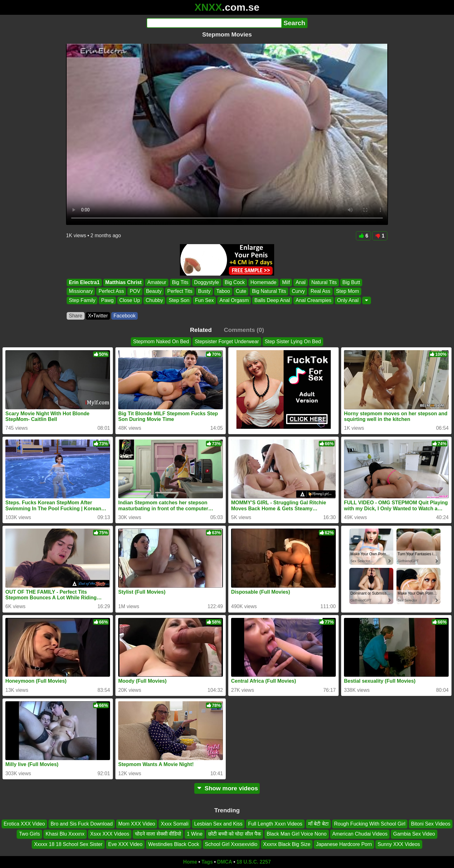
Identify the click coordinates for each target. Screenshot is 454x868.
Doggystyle (206, 282)
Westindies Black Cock (174, 844)
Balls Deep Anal (272, 300)
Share (76, 316)
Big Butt (351, 282)
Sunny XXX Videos (399, 844)
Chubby (154, 300)
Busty (204, 291)
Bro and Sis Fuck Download (82, 824)
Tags (207, 862)
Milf (286, 282)
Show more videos (227, 788)
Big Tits (180, 282)
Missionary (81, 291)
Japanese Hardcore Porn (344, 844)
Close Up (130, 300)
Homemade (264, 282)
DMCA (224, 862)
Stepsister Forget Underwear (227, 342)
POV (135, 291)
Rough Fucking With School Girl (370, 824)
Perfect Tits (180, 291)
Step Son (179, 300)
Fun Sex (204, 300)
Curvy (298, 291)
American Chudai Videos (360, 834)
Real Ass (321, 291)
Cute (241, 291)
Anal (301, 282)
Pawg (107, 300)
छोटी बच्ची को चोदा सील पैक (235, 834)
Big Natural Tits (269, 291)
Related (201, 330)
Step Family (82, 300)
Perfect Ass (111, 291)
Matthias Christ (124, 282)
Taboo (223, 291)
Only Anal (348, 300)
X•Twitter (98, 316)
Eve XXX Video (125, 844)
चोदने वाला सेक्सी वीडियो (158, 834)
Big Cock (235, 282)
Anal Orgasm (234, 300)
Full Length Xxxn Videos (275, 824)
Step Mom (348, 291)
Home (190, 862)
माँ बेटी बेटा (318, 824)
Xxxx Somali (174, 824)
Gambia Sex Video (414, 834)
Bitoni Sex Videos (431, 824)
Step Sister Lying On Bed (293, 342)
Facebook (125, 316)
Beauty (154, 291)
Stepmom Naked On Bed (161, 342)
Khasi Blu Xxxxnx (65, 834)
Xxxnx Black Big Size (287, 844)
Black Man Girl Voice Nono (296, 834)
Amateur (157, 282)
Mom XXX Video (137, 824)
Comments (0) (244, 330)
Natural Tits (324, 282)
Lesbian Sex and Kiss (218, 824)
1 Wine (195, 834)
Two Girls (29, 834)
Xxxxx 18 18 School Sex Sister (68, 844)
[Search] (214, 23)
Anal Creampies (313, 300)
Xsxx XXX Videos (110, 834)
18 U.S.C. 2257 (254, 862)
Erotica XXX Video (24, 824)
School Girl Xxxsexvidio (231, 844)
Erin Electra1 (84, 282)
